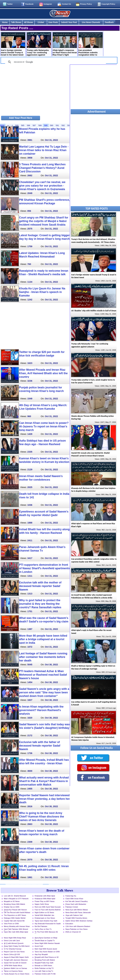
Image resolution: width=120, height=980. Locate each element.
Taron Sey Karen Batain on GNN (47, 952)
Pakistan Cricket (72, 907)
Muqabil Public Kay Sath (44, 963)
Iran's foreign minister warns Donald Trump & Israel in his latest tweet (13, 44)
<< (8, 125)
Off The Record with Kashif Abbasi (17, 912)
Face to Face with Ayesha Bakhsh (48, 910)
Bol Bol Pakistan (41, 926)
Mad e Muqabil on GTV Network (16, 899)
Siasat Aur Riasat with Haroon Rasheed (15, 910)
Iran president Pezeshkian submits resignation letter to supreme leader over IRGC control (91, 44)
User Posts (53, 22)
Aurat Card (39, 946)
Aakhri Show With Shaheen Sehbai (79, 921)
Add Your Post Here (21, 118)
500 (17, 125)
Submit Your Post (69, 22)
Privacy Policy (86, 4)
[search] (55, 62)
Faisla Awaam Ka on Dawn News (17, 974)
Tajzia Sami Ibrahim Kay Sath (46, 921)
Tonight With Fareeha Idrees (76, 918)
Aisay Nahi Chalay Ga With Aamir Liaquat (17, 946)
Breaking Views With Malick (14, 904)
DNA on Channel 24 (73, 932)
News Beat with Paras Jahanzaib (78, 912)
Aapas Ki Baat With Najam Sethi (16, 957)
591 (57, 125)
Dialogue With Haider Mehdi (15, 918)
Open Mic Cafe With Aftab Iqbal (16, 932)
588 (40, 125)
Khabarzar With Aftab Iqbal (45, 899)
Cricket (41, 22)
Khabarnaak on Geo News (45, 918)
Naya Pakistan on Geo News (76, 929)
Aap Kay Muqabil (41, 954)
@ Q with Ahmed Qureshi (14, 943)
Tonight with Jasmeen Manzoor (16, 960)
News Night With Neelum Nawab (47, 943)
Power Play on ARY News (45, 901)
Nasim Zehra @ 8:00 (12, 954)
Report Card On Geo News (14, 952)
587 (34, 125)
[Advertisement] (35, 90)
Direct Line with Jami (12, 941)
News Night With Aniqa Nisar (15, 938)
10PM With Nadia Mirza (13, 966)
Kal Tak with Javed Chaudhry (77, 901)
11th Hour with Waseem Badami (78, 926)
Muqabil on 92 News (12, 901)
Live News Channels (91, 22)
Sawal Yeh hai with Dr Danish (15, 963)
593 (69, 125)
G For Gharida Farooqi (13, 949)
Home (5, 22)
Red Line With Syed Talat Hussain (48, 907)
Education (69, 924)
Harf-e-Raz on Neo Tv (43, 929)
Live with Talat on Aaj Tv (44, 971)
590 (52, 125)
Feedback (109, 22)
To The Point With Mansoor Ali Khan (46, 932)
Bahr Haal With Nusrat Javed (46, 949)
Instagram (48, 4)
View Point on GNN (11, 924)
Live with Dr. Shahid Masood (15, 896)
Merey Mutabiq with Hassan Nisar (17, 926)
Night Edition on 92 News (44, 912)
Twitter (10, 4)
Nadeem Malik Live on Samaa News (15, 969)
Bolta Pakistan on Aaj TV (44, 968)
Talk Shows (16, 22)
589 (46, 125)
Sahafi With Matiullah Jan (44, 915)
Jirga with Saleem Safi (74, 915)
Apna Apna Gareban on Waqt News (46, 938)
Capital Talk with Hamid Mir (14, 921)
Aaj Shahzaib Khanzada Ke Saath (48, 924)
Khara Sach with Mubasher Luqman (76, 904)
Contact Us (66, 4)
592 (63, 125)
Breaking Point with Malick (45, 960)
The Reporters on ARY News (15, 915)
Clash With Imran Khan (74, 899)
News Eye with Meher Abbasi (77, 910)
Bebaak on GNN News (43, 966)
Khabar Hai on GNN (12, 907)
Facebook (29, 4)
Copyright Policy (108, 4)
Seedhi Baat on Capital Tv (45, 941)
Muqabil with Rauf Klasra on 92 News (47, 957)
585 (23, 125)
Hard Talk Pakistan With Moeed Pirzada (16, 929)
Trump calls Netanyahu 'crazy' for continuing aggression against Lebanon (39, 44)
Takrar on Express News (13, 971)
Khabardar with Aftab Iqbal (45, 896)
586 (28, 125)
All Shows (29, 22)
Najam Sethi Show (42, 904)
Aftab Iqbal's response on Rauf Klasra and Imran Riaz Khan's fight (65, 44)
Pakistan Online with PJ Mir (45, 974)
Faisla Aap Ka (71, 896)
